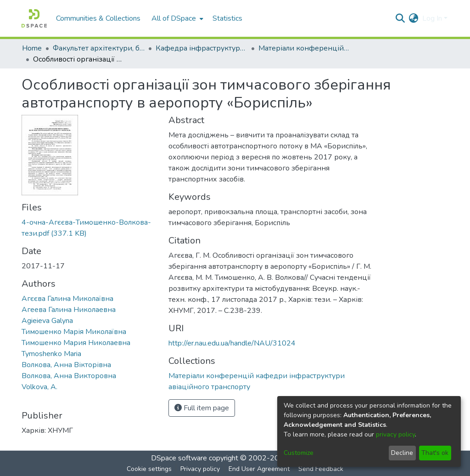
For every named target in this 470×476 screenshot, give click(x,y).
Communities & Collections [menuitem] (98, 18)
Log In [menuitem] (432, 18)
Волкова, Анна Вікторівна (66, 365)
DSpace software (179, 458)
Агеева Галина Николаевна (69, 310)
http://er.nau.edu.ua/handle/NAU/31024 (232, 343)
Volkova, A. (39, 387)
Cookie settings (149, 469)
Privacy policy (200, 469)
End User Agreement (259, 469)
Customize (299, 453)
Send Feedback (321, 469)
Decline (402, 453)
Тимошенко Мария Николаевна (76, 343)
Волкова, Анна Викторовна (69, 376)
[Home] (34, 18)
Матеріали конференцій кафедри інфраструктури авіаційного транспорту (304, 48)
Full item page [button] (202, 408)
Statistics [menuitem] (227, 18)
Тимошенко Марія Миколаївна (74, 332)
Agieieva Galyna (47, 321)
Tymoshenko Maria (51, 354)
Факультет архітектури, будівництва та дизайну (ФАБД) (99, 48)
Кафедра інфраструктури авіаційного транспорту (201, 48)
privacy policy (395, 434)
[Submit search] (400, 18)
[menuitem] (176, 18)
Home (32, 48)
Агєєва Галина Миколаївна (67, 299)
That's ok (435, 453)
